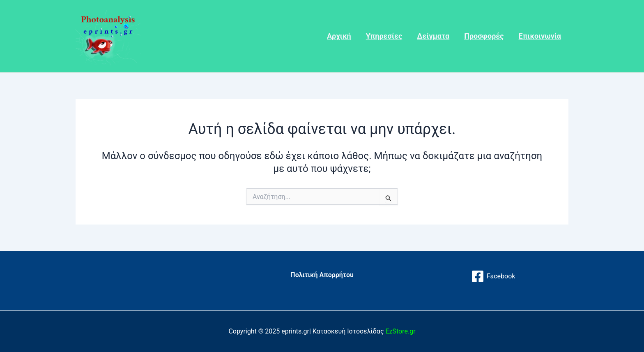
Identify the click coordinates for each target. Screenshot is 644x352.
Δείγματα (433, 36)
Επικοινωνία (540, 36)
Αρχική (339, 36)
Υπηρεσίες (384, 36)
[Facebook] (493, 276)
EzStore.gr (400, 331)
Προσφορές (484, 36)
